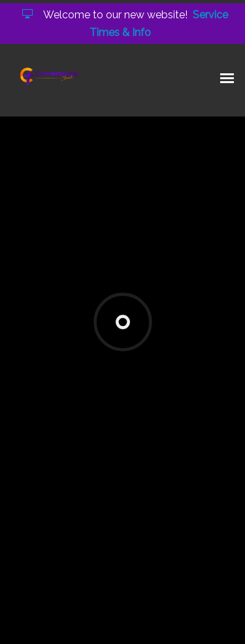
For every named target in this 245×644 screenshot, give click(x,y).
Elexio (125, 624)
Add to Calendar (60, 465)
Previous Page (63, 518)
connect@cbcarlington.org (117, 360)
